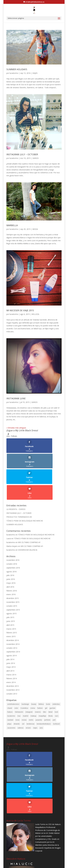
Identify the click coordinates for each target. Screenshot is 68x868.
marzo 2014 (11, 643)
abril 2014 (10, 640)
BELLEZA (35, 314)
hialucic (10, 681)
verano (28, 697)
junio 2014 (11, 632)
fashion (40, 677)
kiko (45, 681)
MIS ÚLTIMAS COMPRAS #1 (29, 511)
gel (46, 677)
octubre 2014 (12, 617)
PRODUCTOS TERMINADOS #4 (19, 486)
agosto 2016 (11, 540)
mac (19, 685)
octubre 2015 (12, 575)
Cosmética (24, 677)
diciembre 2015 (13, 567)
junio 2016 (11, 548)
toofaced (56, 693)
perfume (47, 689)
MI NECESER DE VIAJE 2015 (20, 310)
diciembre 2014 (13, 609)
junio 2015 (11, 590)
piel (54, 689)
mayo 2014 (11, 636)
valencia (20, 697)
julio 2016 (10, 544)
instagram (29, 681)
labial (50, 681)
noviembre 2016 (13, 529)
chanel (10, 677)
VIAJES (35, 73)
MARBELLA (12, 225)
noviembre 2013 (13, 659)
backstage (25, 673)
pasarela (39, 689)
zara (41, 697)
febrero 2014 (12, 647)
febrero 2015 (12, 601)
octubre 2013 (12, 663)
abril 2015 (10, 594)
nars (57, 685)
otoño (31, 689)
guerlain (52, 677)
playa (9, 693)
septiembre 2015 (13, 579)
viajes (35, 697)
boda (48, 673)
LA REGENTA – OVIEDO (16, 478)
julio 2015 (10, 586)
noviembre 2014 (13, 613)
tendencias (30, 693)
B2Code (45, 865)
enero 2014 (11, 651)
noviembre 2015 (13, 571)
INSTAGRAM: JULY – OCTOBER (22, 154)
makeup (33, 685)
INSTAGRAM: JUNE (16, 398)
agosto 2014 (11, 624)
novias (24, 689)
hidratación (19, 681)
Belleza (41, 673)
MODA (35, 229)
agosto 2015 (11, 582)
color (16, 677)
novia (17, 689)
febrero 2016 (12, 560)
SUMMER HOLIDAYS (17, 69)
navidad (10, 689)
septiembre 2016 (13, 537)
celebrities (56, 673)
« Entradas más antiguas (16, 428)
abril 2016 (10, 556)
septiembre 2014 (13, 621)
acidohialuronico (13, 673)
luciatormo (14, 73)
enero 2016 (11, 563)
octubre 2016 (12, 533)
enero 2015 (11, 605)
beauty (34, 673)
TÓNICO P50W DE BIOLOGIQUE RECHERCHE (25, 490)
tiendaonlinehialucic (44, 693)
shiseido (17, 693)
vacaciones (11, 697)
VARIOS (36, 158)
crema (33, 677)
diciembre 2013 (13, 655)
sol (23, 693)
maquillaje (42, 685)
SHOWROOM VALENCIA (28, 519)
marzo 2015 (11, 598)
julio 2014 (10, 628)
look (56, 681)
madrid (26, 685)
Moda (51, 685)
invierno (38, 681)
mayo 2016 (11, 552)
